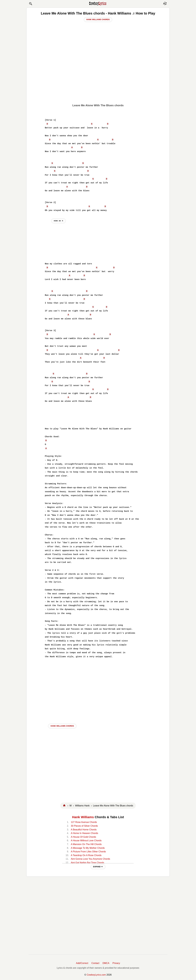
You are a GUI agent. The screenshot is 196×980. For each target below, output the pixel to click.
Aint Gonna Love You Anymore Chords (90, 859)
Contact (95, 963)
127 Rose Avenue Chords (84, 822)
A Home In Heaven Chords (84, 833)
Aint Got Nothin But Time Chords (87, 863)
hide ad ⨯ (59, 221)
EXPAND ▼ (98, 867)
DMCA (106, 963)
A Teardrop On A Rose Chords (86, 855)
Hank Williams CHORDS (62, 726)
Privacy (116, 963)
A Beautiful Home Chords (84, 830)
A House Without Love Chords (86, 841)
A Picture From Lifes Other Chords (88, 852)
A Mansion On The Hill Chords (86, 844)
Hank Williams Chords (98, 19)
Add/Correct (82, 963)
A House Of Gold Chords (83, 837)
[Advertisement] (98, 81)
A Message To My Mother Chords (88, 848)
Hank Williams (83, 817)
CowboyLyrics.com (96, 975)
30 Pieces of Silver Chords (84, 826)
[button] (31, 4)
